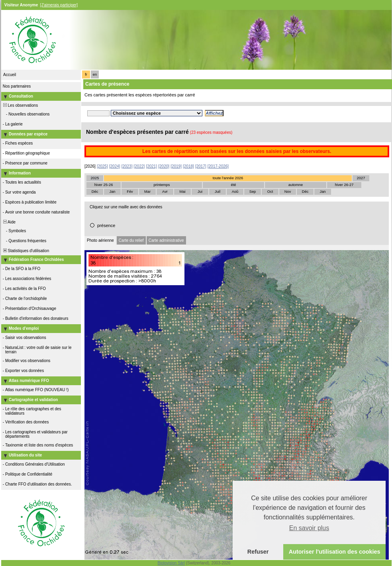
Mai (182, 192)
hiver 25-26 (104, 185)
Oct (270, 192)
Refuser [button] (258, 552)
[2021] (151, 166)
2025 (95, 178)
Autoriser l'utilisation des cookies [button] (335, 552)
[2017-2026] (218, 166)
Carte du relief (131, 240)
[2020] (164, 166)
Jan (112, 192)
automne (296, 185)
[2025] (102, 166)
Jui (200, 192)
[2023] (127, 166)
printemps (162, 185)
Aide (9, 222)
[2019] (176, 166)
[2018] (188, 166)
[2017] (201, 166)
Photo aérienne (100, 240)
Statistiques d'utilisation (25, 251)
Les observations (20, 105)
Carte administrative (166, 240)
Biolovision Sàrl (171, 563)
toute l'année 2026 (228, 178)
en (95, 74)
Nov (288, 192)
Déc (95, 192)
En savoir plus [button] (309, 528)
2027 (361, 178)
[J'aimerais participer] (59, 5)
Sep (253, 192)
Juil (218, 192)
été (234, 185)
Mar (147, 192)
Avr (165, 192)
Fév (130, 192)
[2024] (115, 166)
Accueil (10, 75)
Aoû (235, 192)
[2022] (139, 166)
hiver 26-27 (344, 185)
